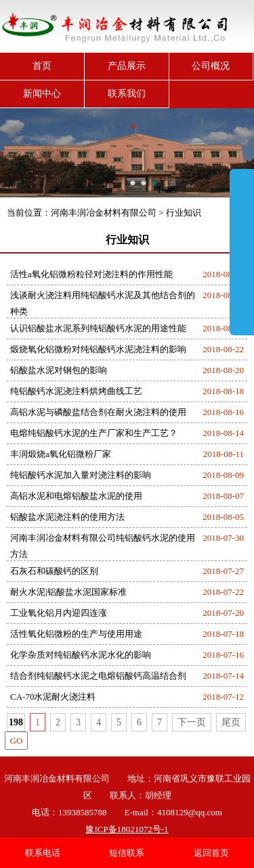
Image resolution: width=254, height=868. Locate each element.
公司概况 (211, 66)
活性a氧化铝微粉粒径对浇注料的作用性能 (91, 274)
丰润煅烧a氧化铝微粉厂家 (61, 454)
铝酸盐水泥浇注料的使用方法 (67, 517)
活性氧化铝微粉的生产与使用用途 (76, 634)
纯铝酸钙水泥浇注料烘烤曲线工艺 (76, 391)
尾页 (231, 722)
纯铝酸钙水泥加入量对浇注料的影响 (81, 475)
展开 (242, 251)
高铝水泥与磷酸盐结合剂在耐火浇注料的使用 (98, 412)
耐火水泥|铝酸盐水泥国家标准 (68, 592)
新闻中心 (42, 94)
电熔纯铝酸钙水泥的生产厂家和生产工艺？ (94, 433)
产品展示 (127, 66)
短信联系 (127, 853)
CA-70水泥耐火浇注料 (53, 697)
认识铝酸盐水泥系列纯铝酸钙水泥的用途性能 (98, 328)
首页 (42, 66)
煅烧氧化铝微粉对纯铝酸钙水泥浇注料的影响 (98, 349)
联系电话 (43, 853)
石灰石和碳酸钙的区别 (54, 571)
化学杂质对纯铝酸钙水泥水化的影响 (81, 655)
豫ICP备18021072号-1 (127, 829)
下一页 (192, 722)
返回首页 (211, 853)
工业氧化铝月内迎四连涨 (59, 613)
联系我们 (127, 94)
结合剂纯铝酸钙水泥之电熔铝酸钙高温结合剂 (98, 676)
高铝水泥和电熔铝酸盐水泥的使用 (76, 496)
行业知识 (184, 213)
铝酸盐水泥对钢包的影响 (59, 370)
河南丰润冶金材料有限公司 (104, 213)
